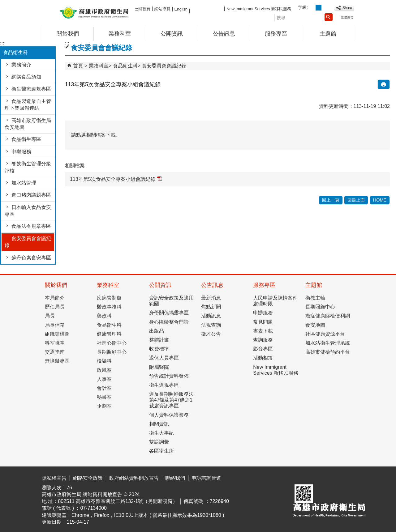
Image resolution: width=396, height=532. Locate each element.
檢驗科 (104, 361)
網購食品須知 (26, 77)
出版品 (157, 331)
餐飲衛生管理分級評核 (28, 167)
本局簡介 (55, 298)
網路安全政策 (88, 478)
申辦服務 (21, 152)
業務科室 (120, 34)
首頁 (78, 66)
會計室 (104, 388)
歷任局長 (55, 307)
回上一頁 (331, 200)
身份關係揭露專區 (169, 313)
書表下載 (263, 331)
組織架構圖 (57, 334)
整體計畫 (159, 340)
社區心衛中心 (112, 343)
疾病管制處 (109, 298)
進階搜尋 (347, 17)
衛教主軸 (315, 298)
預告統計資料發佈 (169, 376)
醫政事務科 (109, 307)
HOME (380, 200)
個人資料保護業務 (169, 415)
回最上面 (356, 200)
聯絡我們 (175, 478)
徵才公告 (211, 334)
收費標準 (159, 349)
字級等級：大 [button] (325, 8)
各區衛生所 (161, 451)
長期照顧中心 (112, 352)
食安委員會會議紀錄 (28, 242)
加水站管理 (24, 183)
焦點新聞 (211, 307)
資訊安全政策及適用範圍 (171, 301)
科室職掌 (55, 343)
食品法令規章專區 (31, 226)
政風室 (104, 370)
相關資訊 (159, 424)
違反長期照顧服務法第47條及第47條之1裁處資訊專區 (171, 400)
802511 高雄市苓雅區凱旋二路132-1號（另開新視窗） (118, 501)
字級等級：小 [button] (312, 8)
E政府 (301, 477)
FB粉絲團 (207, 9)
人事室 (104, 379)
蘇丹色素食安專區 (31, 258)
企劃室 (104, 406)
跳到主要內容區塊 (3, 5)
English (181, 9)
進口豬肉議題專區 (31, 195)
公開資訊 (172, 34)
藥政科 (104, 316)
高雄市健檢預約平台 (328, 352)
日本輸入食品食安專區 (28, 211)
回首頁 (144, 9)
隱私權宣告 (54, 478)
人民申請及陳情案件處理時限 (275, 301)
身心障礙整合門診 (169, 322)
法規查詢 (211, 325)
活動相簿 (263, 358)
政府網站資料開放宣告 (134, 478)
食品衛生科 (125, 66)
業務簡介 (21, 65)
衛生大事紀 (161, 433)
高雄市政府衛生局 (94, 12)
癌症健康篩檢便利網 (328, 316)
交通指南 (55, 352)
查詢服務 (263, 340)
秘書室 (104, 397)
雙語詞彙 (159, 442)
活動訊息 (211, 316)
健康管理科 (109, 334)
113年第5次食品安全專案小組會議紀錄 (116, 179)
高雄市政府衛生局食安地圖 (28, 124)
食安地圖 (315, 325)
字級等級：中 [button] (319, 8)
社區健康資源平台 (325, 334)
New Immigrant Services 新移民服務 (259, 9)
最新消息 (211, 298)
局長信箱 (55, 325)
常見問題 (263, 322)
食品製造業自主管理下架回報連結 (28, 105)
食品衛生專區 (26, 139)
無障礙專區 (57, 361)
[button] (329, 17)
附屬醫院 (159, 367)
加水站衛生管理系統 (328, 343)
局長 (50, 316)
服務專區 (276, 34)
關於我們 (68, 34)
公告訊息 (224, 34)
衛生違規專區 (164, 385)
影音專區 (263, 349)
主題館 (328, 34)
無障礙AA (332, 477)
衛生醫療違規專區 (31, 89)
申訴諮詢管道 (206, 478)
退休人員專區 (164, 358)
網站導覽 (162, 9)
